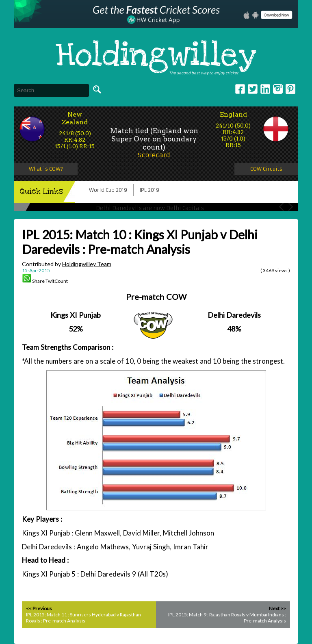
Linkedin (265, 89)
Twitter (253, 89)
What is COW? (46, 169)
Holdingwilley (156, 56)
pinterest (290, 89)
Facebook (240, 89)
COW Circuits (266, 169)
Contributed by (67, 264)
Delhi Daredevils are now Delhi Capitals (150, 208)
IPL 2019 (149, 190)
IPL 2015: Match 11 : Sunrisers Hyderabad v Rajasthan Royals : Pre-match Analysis (83, 618)
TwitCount (57, 281)
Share (38, 281)
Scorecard (154, 155)
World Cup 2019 (108, 190)
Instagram (278, 89)
